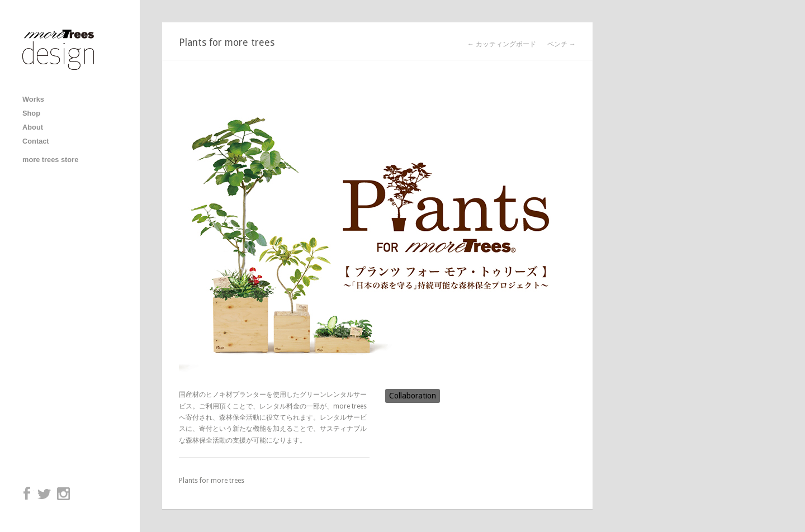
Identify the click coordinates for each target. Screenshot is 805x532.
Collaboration (413, 396)
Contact (36, 141)
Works (33, 99)
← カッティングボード (502, 44)
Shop (31, 113)
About (33, 127)
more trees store (50, 160)
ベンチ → (562, 44)
